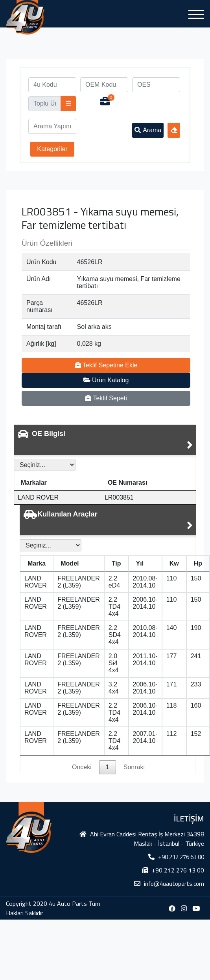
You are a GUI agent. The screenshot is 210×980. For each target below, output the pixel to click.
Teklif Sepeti (106, 398)
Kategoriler (52, 149)
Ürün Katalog (106, 380)
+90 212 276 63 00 (181, 857)
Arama (148, 130)
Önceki (82, 767)
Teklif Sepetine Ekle (106, 365)
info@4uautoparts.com (174, 884)
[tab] (105, 440)
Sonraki (134, 767)
